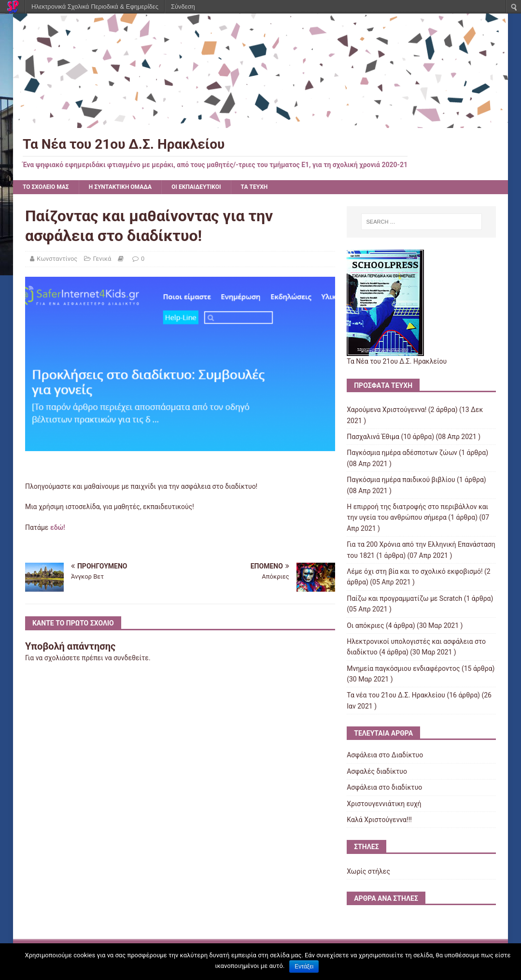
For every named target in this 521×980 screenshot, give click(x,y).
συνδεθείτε (131, 658)
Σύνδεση (183, 7)
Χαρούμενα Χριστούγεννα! (387, 410)
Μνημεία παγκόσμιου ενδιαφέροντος (403, 668)
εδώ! (58, 527)
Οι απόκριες (365, 625)
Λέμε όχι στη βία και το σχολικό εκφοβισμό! (415, 571)
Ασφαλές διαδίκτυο (377, 771)
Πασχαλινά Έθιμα (373, 437)
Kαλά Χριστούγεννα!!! (379, 820)
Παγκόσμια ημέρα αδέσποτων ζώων (402, 453)
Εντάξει (304, 966)
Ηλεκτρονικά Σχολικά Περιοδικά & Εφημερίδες (95, 7)
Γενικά (102, 259)
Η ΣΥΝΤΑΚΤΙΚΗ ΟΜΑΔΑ (120, 187)
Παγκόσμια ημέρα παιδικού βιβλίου (401, 480)
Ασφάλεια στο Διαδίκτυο (385, 755)
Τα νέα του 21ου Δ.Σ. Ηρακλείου (396, 695)
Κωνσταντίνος (57, 259)
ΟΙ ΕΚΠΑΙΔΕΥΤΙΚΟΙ (196, 187)
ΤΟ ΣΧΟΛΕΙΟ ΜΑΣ (46, 187)
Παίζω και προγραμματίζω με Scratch (404, 598)
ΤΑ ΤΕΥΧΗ (254, 187)
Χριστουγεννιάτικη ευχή (384, 804)
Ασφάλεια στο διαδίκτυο (384, 787)
